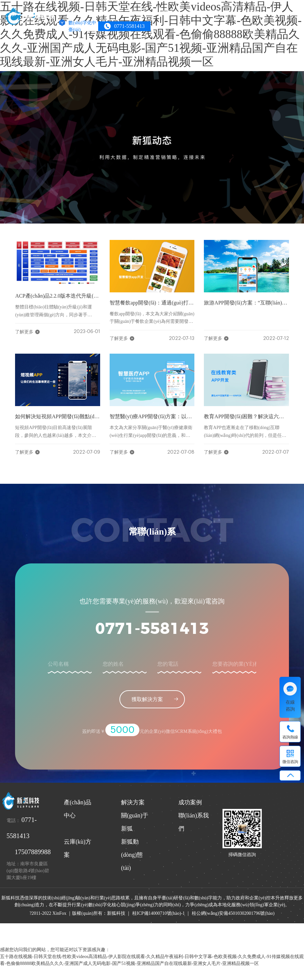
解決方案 (142, 13)
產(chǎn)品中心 (107, 13)
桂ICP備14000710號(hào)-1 (159, 913)
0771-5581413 (152, 629)
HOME (75, 13)
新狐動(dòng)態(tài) (132, 855)
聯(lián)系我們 (243, 13)
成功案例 (170, 13)
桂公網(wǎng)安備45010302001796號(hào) (233, 913)
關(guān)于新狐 (204, 13)
